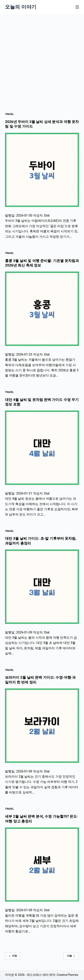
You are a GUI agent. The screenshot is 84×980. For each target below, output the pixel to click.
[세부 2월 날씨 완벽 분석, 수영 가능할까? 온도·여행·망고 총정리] (42, 865)
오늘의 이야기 (21, 7)
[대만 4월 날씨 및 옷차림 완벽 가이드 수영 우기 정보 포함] (42, 448)
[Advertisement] (42, 58)
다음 (71, 956)
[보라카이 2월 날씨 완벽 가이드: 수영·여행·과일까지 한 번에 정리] (42, 726)
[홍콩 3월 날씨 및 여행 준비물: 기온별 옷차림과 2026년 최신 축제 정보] (42, 309)
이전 (13, 956)
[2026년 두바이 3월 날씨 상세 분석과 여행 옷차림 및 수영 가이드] (42, 170)
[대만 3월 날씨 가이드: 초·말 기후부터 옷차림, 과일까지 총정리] (42, 587)
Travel (9, 114)
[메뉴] (77, 7)
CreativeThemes (68, 975)
